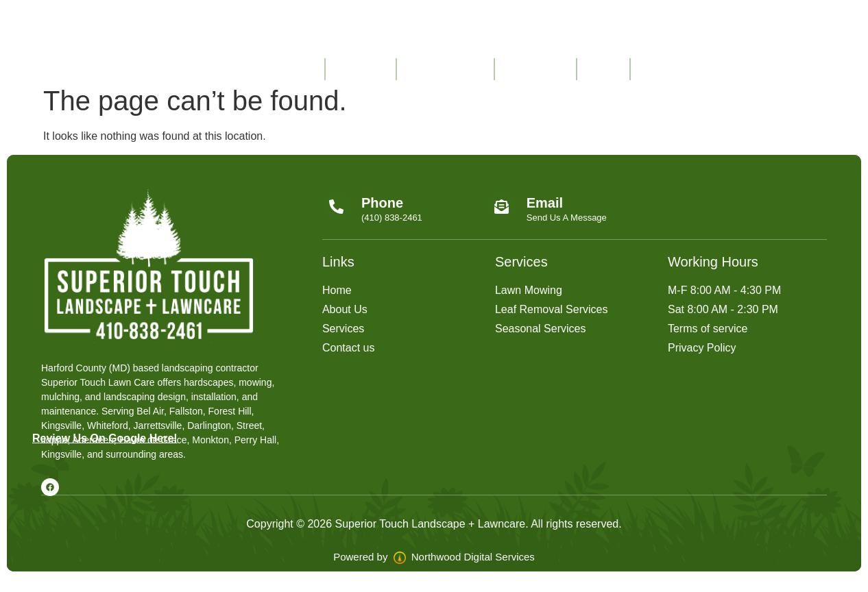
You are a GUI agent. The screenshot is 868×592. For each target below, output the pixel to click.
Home (299, 69)
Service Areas (445, 69)
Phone (382, 203)
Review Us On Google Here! (105, 438)
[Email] (502, 206)
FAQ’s (603, 69)
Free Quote (672, 69)
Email (545, 203)
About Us (361, 69)
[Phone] (337, 206)
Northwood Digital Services (464, 557)
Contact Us (535, 69)
